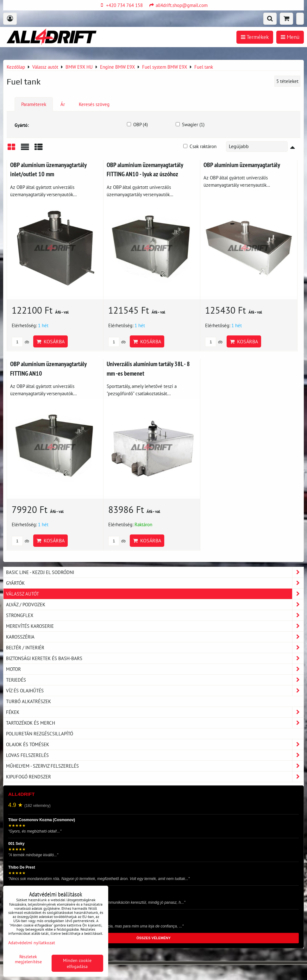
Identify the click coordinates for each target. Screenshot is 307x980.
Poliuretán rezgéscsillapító (40, 733)
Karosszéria (155, 637)
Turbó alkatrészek (28, 701)
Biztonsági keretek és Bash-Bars (155, 658)
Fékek (155, 712)
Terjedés (155, 680)
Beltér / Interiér (155, 648)
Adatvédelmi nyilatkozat (32, 943)
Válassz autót (155, 594)
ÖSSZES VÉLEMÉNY (153, 938)
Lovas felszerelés (155, 755)
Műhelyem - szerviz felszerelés (155, 766)
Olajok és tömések (155, 744)
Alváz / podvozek (155, 605)
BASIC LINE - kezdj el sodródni (155, 572)
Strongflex (155, 615)
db (20, 342)
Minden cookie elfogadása (77, 963)
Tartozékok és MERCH (155, 723)
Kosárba (50, 341)
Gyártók (155, 583)
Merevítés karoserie (155, 626)
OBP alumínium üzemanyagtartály (242, 165)
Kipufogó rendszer (155, 777)
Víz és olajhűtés (155, 691)
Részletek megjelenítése (28, 959)
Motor (155, 669)
